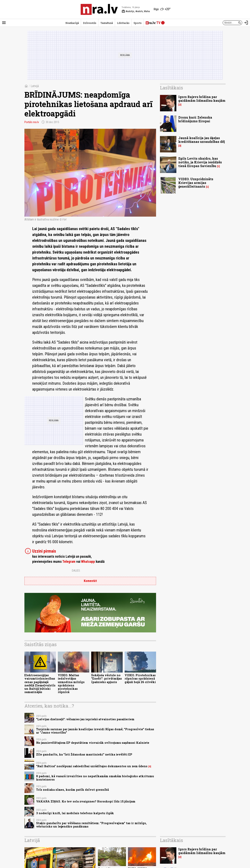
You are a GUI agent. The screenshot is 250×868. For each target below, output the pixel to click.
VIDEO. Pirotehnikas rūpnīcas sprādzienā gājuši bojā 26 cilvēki (140, 679)
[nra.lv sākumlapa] (99, 9)
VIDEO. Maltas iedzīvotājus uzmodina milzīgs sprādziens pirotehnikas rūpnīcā (71, 684)
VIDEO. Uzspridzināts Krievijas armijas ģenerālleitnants (196, 183)
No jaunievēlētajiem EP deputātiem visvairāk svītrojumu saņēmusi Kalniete (93, 743)
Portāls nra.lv (32, 122)
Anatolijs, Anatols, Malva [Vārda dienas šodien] (136, 11)
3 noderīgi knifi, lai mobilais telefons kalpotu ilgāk (75, 813)
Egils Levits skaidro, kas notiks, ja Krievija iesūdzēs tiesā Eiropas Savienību (200, 162)
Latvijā (35, 86)
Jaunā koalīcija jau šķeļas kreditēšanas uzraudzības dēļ (202, 140)
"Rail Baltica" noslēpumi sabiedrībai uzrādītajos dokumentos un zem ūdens (92, 766)
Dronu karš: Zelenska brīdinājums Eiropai (195, 119)
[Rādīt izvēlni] (4, 23)
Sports (138, 23)
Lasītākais (171, 88)
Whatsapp (88, 562)
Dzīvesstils (90, 23)
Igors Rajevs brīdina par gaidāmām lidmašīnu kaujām (202, 99)
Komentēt (90, 581)
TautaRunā (107, 23)
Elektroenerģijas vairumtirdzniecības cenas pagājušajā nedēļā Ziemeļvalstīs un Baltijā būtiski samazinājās (40, 684)
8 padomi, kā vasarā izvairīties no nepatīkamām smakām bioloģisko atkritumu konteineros (95, 778)
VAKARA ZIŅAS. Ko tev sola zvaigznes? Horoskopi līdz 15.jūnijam (86, 801)
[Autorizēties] (246, 23)
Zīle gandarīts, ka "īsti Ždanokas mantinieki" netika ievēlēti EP (84, 754)
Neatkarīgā (72, 23)
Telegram (69, 562)
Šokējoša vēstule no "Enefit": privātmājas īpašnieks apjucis (107, 679)
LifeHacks (123, 23)
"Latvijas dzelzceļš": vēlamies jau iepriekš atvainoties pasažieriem (85, 719)
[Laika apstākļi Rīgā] (162, 9)
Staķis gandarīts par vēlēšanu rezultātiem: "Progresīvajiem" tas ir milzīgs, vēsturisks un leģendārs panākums (91, 825)
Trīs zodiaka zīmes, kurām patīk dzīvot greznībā (72, 790)
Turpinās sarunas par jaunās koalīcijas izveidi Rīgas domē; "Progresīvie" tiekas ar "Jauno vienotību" (95, 731)
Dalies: (76, 571)
